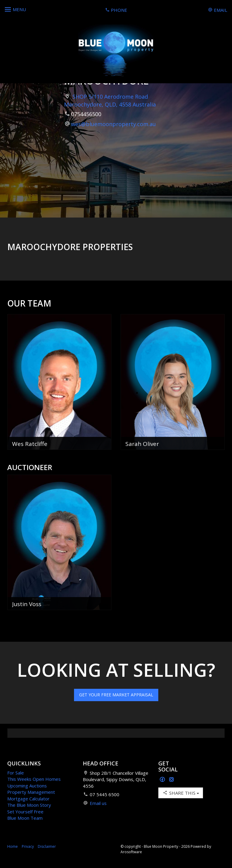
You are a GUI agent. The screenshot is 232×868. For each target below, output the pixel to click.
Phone (116, 10)
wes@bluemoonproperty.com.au (113, 124)
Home (13, 846)
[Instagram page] (172, 780)
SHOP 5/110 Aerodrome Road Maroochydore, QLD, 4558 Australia (110, 100)
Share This (181, 793)
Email (218, 10)
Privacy (28, 846)
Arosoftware (131, 852)
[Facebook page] (163, 780)
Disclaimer (47, 846)
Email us (98, 803)
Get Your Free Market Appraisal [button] (116, 695)
